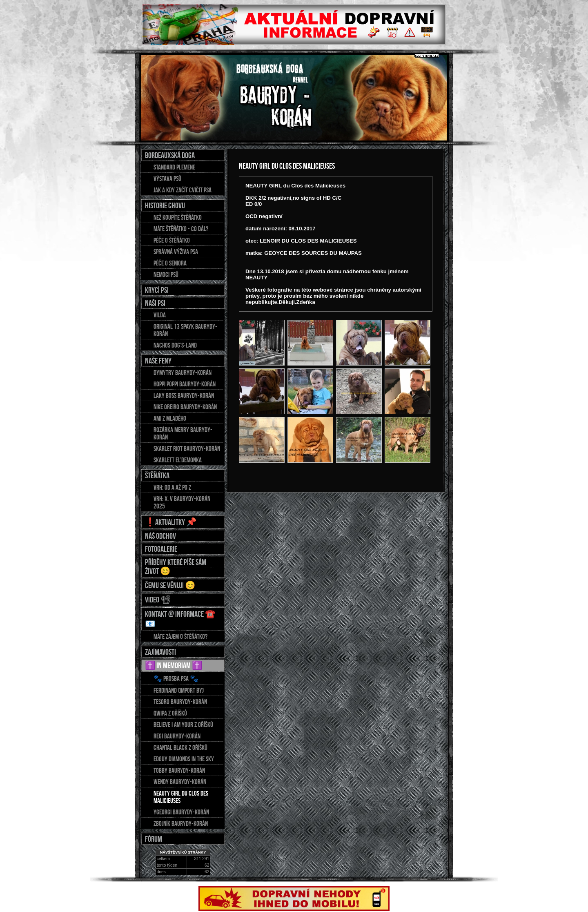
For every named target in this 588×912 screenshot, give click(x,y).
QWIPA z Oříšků (170, 713)
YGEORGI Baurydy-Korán (181, 812)
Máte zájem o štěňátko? (180, 636)
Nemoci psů (166, 274)
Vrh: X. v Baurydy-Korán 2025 (182, 502)
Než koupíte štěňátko (178, 217)
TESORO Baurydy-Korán (180, 702)
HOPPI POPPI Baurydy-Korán (185, 384)
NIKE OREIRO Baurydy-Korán (185, 407)
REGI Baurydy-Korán (177, 736)
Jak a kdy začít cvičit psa (183, 190)
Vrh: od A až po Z (172, 487)
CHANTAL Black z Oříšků (180, 747)
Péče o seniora (170, 263)
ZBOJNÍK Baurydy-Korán (181, 823)
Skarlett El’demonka (178, 460)
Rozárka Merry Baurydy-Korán (183, 433)
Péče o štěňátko (172, 240)
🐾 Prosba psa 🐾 (176, 678)
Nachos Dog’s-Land (175, 345)
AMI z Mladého (170, 418)
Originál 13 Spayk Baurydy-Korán (185, 330)
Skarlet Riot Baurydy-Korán (187, 448)
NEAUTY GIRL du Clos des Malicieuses (181, 797)
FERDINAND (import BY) (179, 690)
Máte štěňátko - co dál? (181, 229)
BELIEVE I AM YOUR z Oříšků (183, 725)
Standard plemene (174, 167)
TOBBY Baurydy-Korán (179, 770)
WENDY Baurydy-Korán (180, 782)
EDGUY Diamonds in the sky (184, 759)
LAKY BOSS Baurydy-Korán (184, 395)
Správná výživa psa (176, 252)
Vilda (160, 315)
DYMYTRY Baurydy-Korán (183, 372)
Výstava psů (167, 178)
